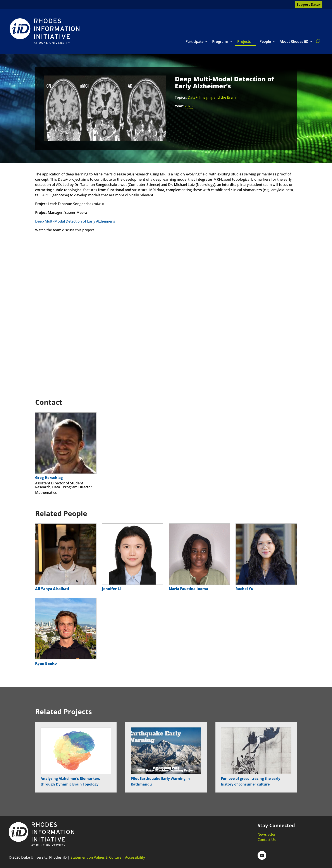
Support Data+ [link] (309, 4)
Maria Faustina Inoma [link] (188, 589)
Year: (179, 106)
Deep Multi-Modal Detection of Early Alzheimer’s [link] (75, 221)
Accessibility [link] (135, 857)
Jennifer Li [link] (111, 589)
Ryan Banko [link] (46, 663)
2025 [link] (189, 106)
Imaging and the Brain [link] (218, 97)
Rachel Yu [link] (244, 589)
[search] (317, 41)
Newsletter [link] (267, 834)
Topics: (181, 97)
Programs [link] (220, 41)
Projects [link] (244, 41)
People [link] (265, 41)
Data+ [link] (193, 97)
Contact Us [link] (267, 840)
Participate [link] (194, 41)
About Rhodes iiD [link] (294, 41)
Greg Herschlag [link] (49, 478)
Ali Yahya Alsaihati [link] (52, 589)
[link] (45, 31)
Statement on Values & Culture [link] (96, 857)
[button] (262, 855)
